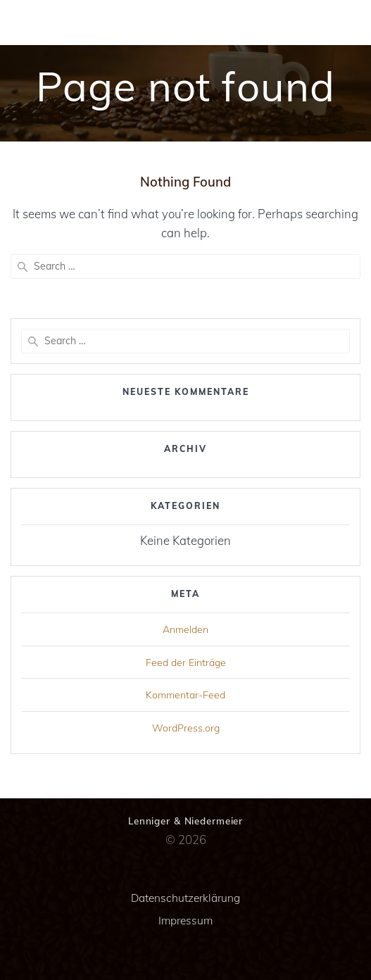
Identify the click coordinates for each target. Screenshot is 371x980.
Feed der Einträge (186, 662)
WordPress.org (186, 728)
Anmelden (185, 629)
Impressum (185, 921)
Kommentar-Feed (185, 695)
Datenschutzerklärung (185, 898)
